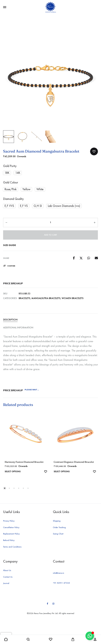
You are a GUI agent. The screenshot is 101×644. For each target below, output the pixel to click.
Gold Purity (10, 166)
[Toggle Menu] (5, 7)
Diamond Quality (13, 199)
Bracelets (24, 298)
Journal (6, 583)
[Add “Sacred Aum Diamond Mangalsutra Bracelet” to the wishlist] (94, 151)
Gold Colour (11, 182)
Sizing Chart (58, 534)
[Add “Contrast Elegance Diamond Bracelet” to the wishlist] (94, 472)
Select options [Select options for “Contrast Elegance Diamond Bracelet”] (62, 472)
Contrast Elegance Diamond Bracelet (74, 462)
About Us (7, 570)
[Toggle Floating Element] (90, 636)
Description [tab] (10, 320)
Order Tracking (59, 527)
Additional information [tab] (18, 328)
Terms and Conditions (12, 547)
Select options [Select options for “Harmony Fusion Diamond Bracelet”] (13, 472)
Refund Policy (9, 540)
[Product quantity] (50, 223)
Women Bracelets (73, 298)
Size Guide (9, 245)
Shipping (57, 521)
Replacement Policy (11, 534)
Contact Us (8, 577)
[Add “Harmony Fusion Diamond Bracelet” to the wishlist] (46, 472)
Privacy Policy (9, 521)
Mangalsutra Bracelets (46, 298)
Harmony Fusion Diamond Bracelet (24, 462)
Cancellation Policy (11, 527)
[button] (7, 173)
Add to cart (50, 235)
